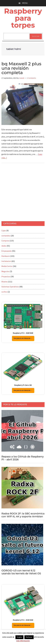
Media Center (7, 266)
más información (23, 641)
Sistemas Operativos (10, 287)
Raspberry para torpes (23, 18)
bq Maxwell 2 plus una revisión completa (21, 68)
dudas (4, 246)
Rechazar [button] (29, 637)
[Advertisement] (23, 193)
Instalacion (6, 261)
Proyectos (6, 277)
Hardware (6, 256)
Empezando (7, 251)
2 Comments (31, 78)
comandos (6, 236)
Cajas (4, 231)
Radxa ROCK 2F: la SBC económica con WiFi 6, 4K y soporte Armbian (23, 515)
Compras (5, 241)
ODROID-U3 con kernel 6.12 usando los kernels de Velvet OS (21, 572)
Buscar (36, 36)
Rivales (4, 282)
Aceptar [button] (19, 637)
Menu (25, 3)
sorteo (4, 292)
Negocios (5, 271)
